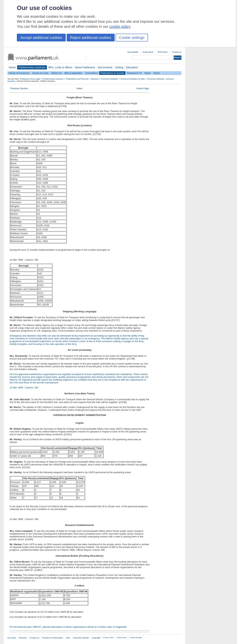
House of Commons (19, 73)
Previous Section (19, 88)
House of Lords (40, 73)
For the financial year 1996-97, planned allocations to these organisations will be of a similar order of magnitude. (68, 627)
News (148, 73)
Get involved (105, 67)
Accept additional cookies (41, 38)
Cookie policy (122, 638)
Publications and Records (77, 79)
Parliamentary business (32, 67)
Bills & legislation (73, 73)
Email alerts (148, 52)
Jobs (68, 638)
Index (80, 88)
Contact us (177, 52)
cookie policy (120, 26)
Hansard (95, 79)
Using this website (81, 638)
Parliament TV (134, 73)
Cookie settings (132, 38)
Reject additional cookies (91, 38)
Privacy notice (108, 638)
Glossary (23, 638)
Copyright (96, 638)
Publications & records (112, 73)
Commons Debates (109, 79)
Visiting (119, 67)
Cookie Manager (136, 638)
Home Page (143, 88)
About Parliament (85, 67)
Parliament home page (30, 79)
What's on (57, 73)
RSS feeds (163, 52)
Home (12, 67)
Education (132, 67)
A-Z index (12, 638)
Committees (91, 73)
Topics (157, 73)
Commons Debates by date (133, 79)
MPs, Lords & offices (60, 67)
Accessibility (133, 52)
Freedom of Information (52, 638)
